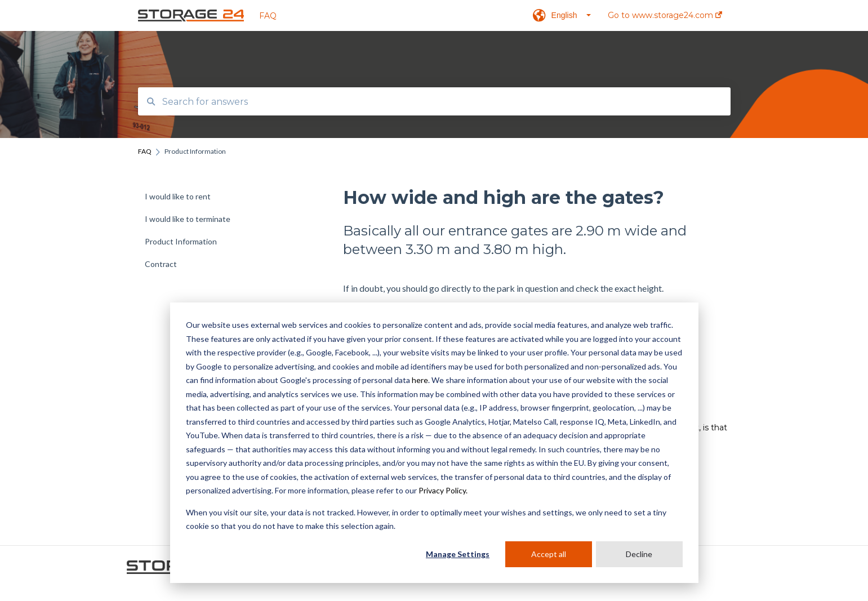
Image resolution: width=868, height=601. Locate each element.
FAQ (268, 16)
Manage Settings (458, 554)
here (420, 380)
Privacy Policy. (443, 490)
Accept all (549, 554)
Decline (639, 554)
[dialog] (434, 443)
